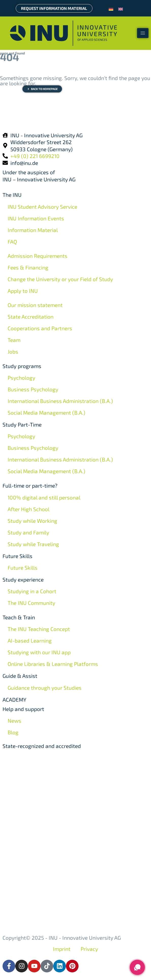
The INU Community (31, 603)
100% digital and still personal (44, 497)
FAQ (12, 242)
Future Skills (17, 556)
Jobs (13, 351)
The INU (12, 195)
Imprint (62, 949)
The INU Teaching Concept (39, 629)
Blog (13, 732)
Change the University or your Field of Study (60, 279)
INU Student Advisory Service (42, 207)
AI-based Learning (30, 640)
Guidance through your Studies (45, 688)
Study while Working (32, 521)
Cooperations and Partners (40, 328)
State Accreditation (31, 316)
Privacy (89, 949)
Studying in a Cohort (32, 591)
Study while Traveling (33, 544)
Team (14, 340)
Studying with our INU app (39, 652)
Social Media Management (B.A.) (46, 412)
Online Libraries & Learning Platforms (53, 664)
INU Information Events (36, 218)
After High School (29, 509)
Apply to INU (23, 291)
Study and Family (28, 532)
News (14, 720)
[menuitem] (111, 8)
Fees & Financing (28, 267)
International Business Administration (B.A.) (60, 401)
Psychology (21, 378)
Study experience (23, 579)
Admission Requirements (37, 256)
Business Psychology (33, 389)
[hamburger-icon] (143, 33)
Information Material (33, 230)
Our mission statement (35, 305)
